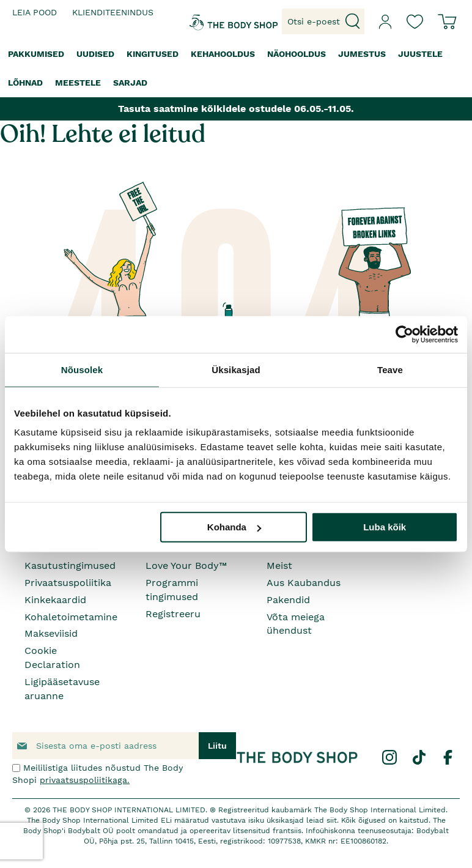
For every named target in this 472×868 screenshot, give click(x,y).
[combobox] (323, 21)
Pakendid (288, 600)
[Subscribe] (217, 746)
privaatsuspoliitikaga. (85, 780)
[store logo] (207, 21)
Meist (279, 566)
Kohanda (234, 527)
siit (332, 820)
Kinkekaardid (55, 600)
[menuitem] (36, 54)
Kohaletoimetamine (71, 617)
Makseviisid (51, 633)
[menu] (236, 69)
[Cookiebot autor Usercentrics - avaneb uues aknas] (404, 334)
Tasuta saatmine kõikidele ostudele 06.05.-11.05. (236, 109)
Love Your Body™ (186, 566)
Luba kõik (385, 527)
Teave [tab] (390, 369)
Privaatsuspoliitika (68, 583)
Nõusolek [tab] (82, 369)
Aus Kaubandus (304, 583)
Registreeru (173, 614)
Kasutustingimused (70, 566)
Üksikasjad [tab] (236, 369)
